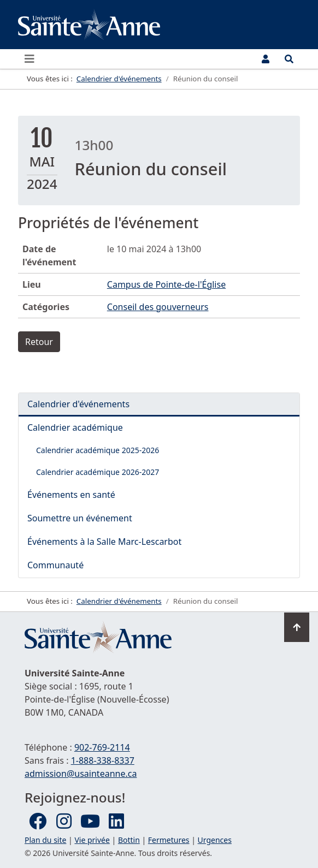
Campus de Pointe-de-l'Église (166, 284)
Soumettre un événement (80, 518)
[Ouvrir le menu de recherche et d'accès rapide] (289, 59)
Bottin (129, 840)
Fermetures (169, 840)
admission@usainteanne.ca (81, 774)
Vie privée (92, 840)
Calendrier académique (75, 427)
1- (103, 760)
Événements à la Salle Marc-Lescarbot (104, 542)
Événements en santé (71, 495)
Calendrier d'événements (78, 404)
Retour (39, 342)
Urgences (215, 840)
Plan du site (45, 840)
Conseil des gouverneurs (158, 307)
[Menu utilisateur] (266, 59)
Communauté (55, 565)
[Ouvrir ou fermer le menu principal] (33, 59)
